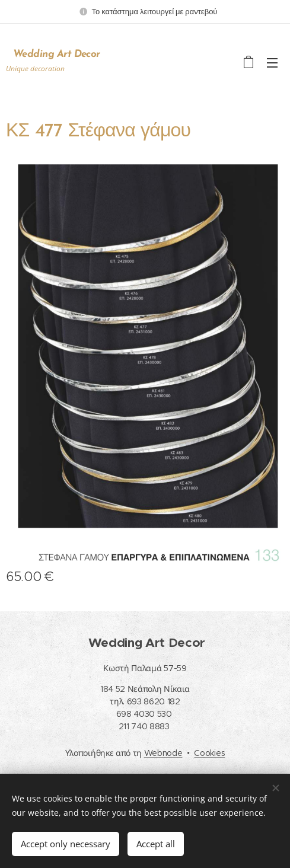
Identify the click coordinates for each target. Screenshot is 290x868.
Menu (272, 63)
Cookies (209, 753)
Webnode (163, 753)
